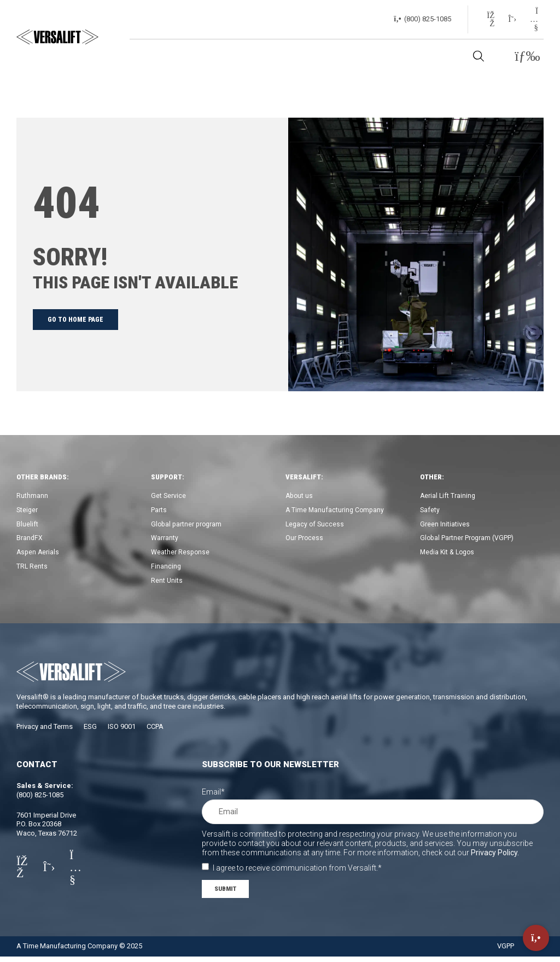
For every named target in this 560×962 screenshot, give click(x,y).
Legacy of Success (316, 526)
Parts (159, 511)
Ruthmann (32, 496)
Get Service (169, 496)
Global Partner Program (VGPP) (468, 540)
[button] (527, 57)
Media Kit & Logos (449, 555)
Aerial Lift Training (448, 496)
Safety (430, 511)
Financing (166, 570)
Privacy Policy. (495, 857)
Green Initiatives (445, 526)
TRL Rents (32, 570)
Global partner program (188, 526)
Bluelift (27, 526)
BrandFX (30, 540)
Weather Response (181, 555)
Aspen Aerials (39, 555)
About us (300, 496)
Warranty (165, 540)
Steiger (28, 511)
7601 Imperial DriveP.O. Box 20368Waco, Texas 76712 (47, 829)
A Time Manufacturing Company (336, 511)
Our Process (305, 540)
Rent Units (167, 585)
